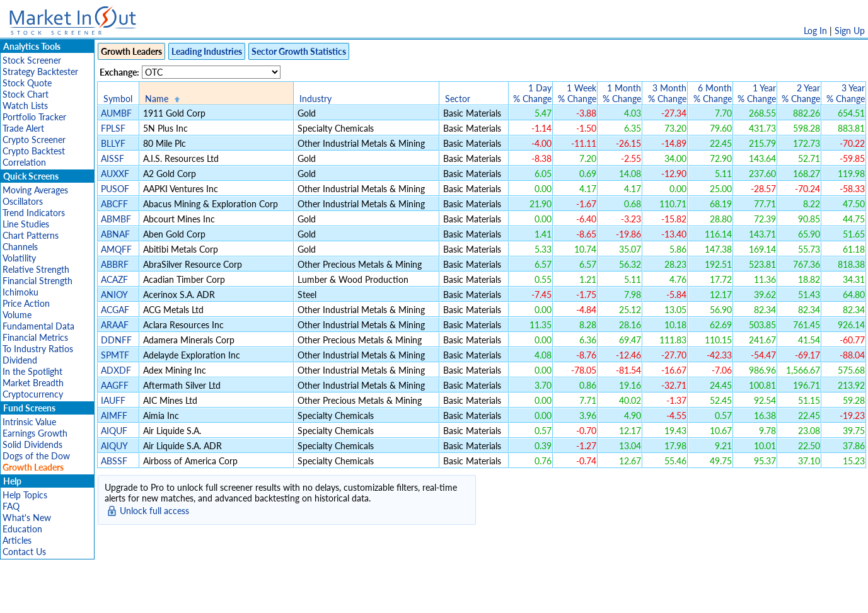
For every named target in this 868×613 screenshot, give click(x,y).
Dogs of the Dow (36, 456)
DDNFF (116, 340)
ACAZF (114, 279)
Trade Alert (23, 128)
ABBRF (115, 264)
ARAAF (115, 325)
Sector (458, 99)
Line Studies (26, 224)
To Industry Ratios (38, 349)
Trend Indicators (34, 213)
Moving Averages (35, 190)
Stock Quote (27, 83)
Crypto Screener (34, 140)
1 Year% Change (757, 93)
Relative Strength (36, 269)
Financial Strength (38, 281)
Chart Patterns (31, 235)
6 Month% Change (713, 93)
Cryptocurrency (33, 394)
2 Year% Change (801, 93)
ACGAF (115, 310)
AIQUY (114, 446)
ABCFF (114, 204)
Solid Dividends (32, 444)
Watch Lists (25, 106)
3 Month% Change (667, 93)
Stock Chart (26, 94)
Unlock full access (154, 511)
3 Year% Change (846, 93)
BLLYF (113, 143)
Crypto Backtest (34, 151)
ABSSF (114, 461)
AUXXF (115, 174)
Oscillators (23, 201)
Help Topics (25, 495)
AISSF (113, 158)
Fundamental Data (38, 326)
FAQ (11, 506)
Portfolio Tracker (34, 117)
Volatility (19, 258)
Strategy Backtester (40, 72)
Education (22, 529)
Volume (17, 315)
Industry (315, 99)
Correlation (24, 162)
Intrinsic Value (29, 422)
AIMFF (114, 415)
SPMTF (115, 355)
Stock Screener (32, 60)
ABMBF (116, 219)
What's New (27, 518)
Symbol (118, 99)
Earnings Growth (35, 433)
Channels (20, 247)
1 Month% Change (622, 93)
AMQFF (116, 249)
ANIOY (114, 295)
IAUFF (113, 400)
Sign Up (850, 31)
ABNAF (115, 234)
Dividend (20, 360)
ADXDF (116, 370)
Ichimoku (20, 292)
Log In (815, 31)
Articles (17, 540)
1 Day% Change (532, 93)
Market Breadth (33, 383)
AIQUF (114, 431)
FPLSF (113, 128)
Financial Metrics (35, 337)
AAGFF (115, 385)
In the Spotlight (32, 371)
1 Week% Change (577, 93)
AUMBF (116, 113)
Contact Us (24, 552)
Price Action (26, 303)
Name (157, 99)
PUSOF (115, 189)
